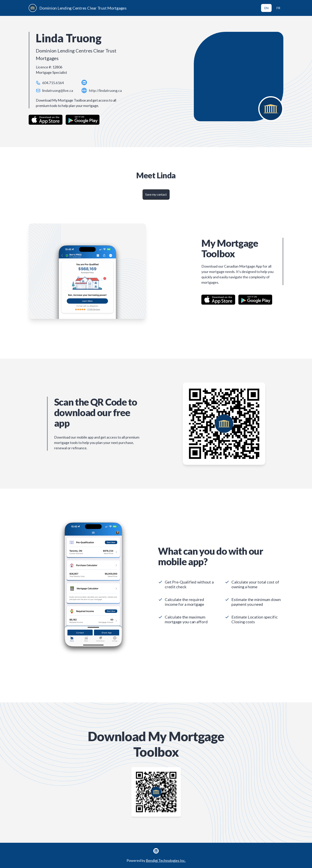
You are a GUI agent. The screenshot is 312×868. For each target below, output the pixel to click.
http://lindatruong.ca (105, 90)
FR (278, 8)
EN (266, 8)
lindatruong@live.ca (58, 90)
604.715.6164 (53, 83)
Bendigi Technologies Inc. (166, 860)
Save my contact (156, 194)
